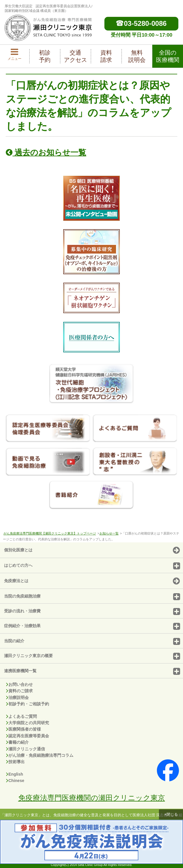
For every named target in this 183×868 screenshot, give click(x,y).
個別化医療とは (92, 550)
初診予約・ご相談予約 (28, 704)
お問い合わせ (19, 684)
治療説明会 (17, 697)
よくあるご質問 (21, 716)
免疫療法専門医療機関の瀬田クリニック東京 (92, 798)
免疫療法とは (92, 581)
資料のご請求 (19, 691)
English (15, 774)
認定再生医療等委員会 (28, 736)
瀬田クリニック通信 (26, 749)
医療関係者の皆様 (23, 729)
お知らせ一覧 (109, 533)
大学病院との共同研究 (28, 723)
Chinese (15, 781)
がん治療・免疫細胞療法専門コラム (40, 755)
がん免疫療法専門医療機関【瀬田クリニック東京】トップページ (50, 533)
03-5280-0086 (141, 24)
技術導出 (15, 762)
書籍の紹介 (17, 742)
